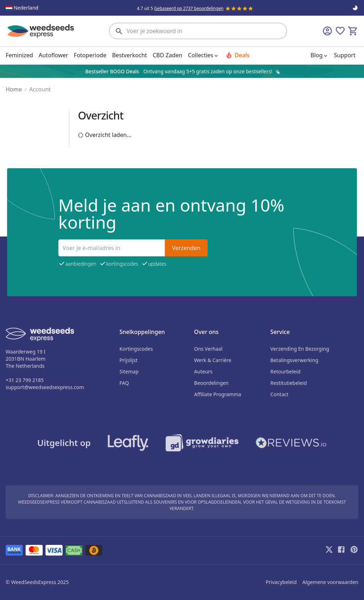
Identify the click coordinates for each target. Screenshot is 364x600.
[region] (182, 71)
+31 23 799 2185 (25, 380)
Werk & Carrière (213, 360)
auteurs (203, 371)
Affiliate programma (218, 394)
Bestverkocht (129, 55)
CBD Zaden (167, 55)
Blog (320, 55)
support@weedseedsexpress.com (45, 387)
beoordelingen (211, 383)
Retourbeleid (286, 371)
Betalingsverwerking (295, 360)
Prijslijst (129, 360)
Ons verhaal (208, 349)
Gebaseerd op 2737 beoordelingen (189, 8)
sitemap (129, 371)
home (14, 89)
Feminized (19, 55)
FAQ (124, 383)
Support (345, 55)
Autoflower (53, 55)
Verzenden (186, 248)
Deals (237, 55)
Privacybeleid (281, 582)
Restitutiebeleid (289, 383)
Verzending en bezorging (300, 349)
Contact (280, 394)
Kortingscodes (136, 349)
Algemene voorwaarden (330, 582)
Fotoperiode (90, 55)
